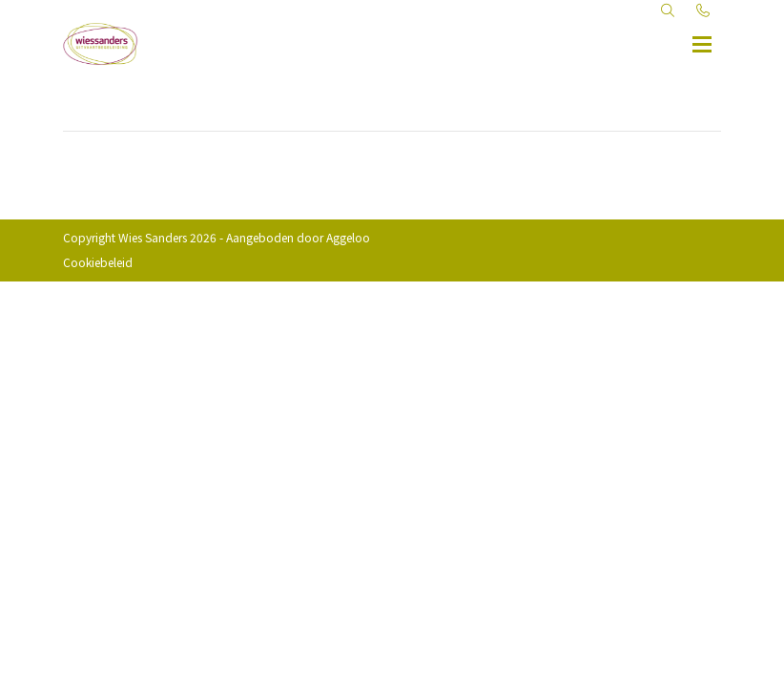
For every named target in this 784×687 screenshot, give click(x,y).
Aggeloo (348, 237)
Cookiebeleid (98, 262)
